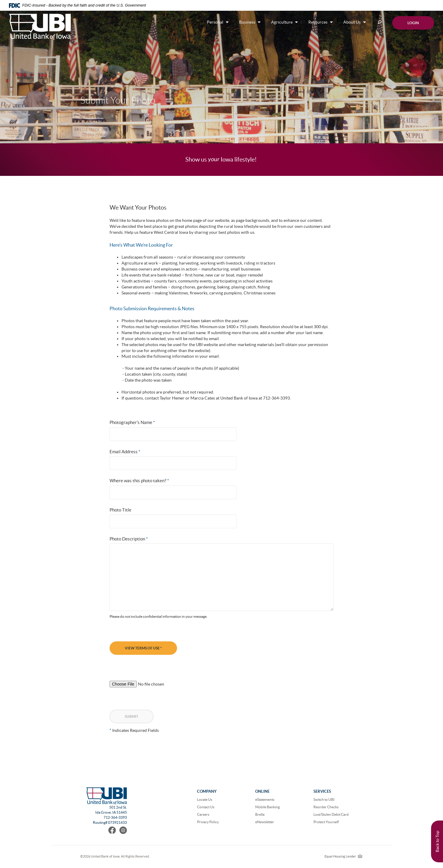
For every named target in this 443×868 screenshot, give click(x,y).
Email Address (125, 452)
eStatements (265, 799)
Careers (203, 814)
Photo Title (120, 510)
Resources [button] (318, 22)
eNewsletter (265, 822)
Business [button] (247, 22)
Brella (260, 814)
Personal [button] (215, 22)
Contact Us (206, 807)
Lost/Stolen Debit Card (331, 814)
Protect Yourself (326, 822)
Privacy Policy (208, 822)
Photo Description (129, 539)
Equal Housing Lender (343, 856)
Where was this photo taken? (139, 481)
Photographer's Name (132, 422)
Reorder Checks (326, 807)
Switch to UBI (324, 799)
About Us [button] (352, 22)
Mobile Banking (267, 807)
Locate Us (205, 799)
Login (413, 23)
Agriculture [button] (282, 22)
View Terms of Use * (143, 648)
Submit (131, 716)
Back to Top (437, 841)
